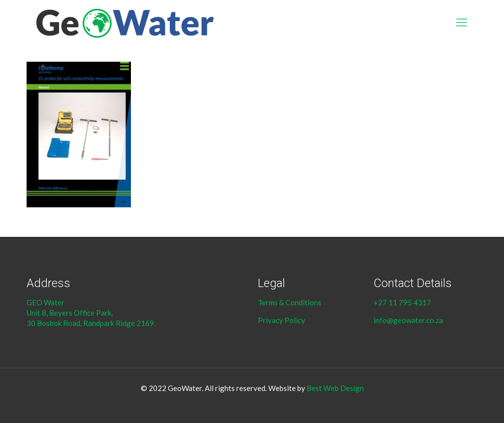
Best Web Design (335, 388)
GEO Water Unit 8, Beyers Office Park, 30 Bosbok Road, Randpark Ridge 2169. (92, 313)
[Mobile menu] (462, 22)
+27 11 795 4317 (402, 302)
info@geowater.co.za (408, 320)
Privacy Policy (282, 320)
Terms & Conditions (290, 302)
